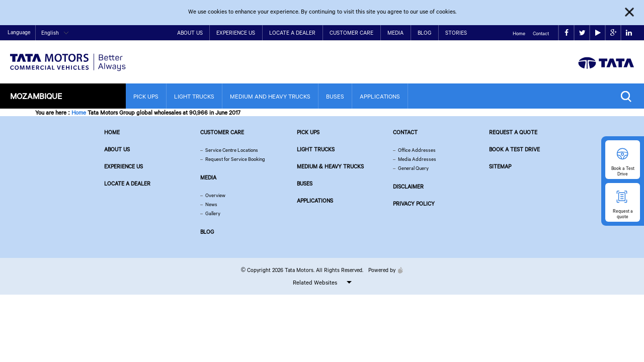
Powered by (383, 270)
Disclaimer (408, 187)
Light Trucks (194, 96)
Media (395, 33)
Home (519, 33)
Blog (424, 33)
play (598, 33)
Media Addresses (417, 159)
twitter (582, 33)
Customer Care (351, 33)
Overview (215, 195)
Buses (335, 96)
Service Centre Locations (232, 150)
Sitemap (500, 166)
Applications (380, 96)
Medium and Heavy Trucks (270, 96)
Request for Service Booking (235, 159)
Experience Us (236, 33)
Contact (541, 33)
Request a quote (513, 132)
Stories (456, 33)
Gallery (213, 213)
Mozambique (36, 96)
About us (117, 149)
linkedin (629, 33)
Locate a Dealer (292, 33)
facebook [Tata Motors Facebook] (567, 33)
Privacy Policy (414, 204)
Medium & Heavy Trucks (331, 166)
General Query (413, 168)
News (211, 204)
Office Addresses (417, 150)
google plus (614, 33)
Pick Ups (146, 96)
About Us (190, 33)
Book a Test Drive (514, 149)
